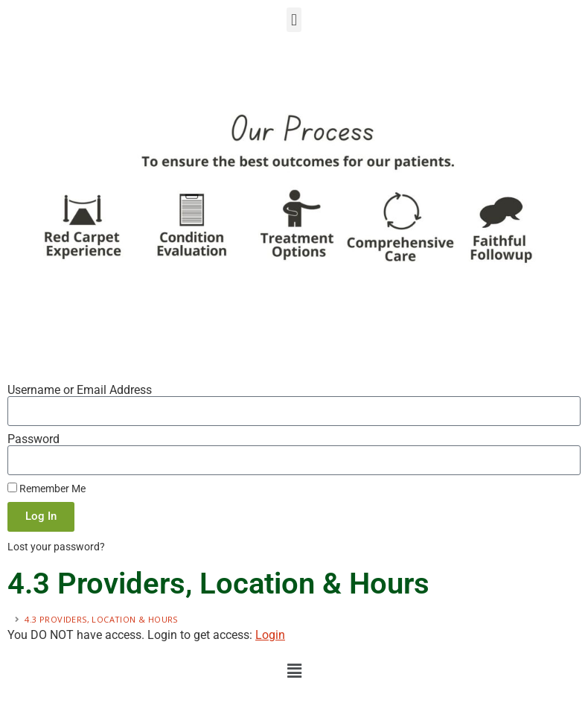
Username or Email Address (80, 390)
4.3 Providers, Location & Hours (102, 619)
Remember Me (47, 489)
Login (270, 635)
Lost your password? (56, 547)
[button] (294, 20)
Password (33, 439)
